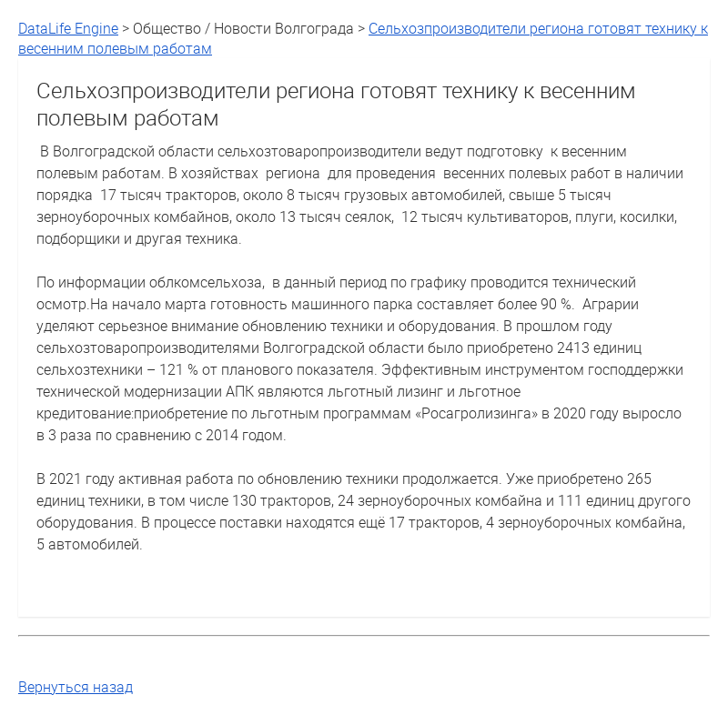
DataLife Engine (68, 28)
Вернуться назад (76, 687)
